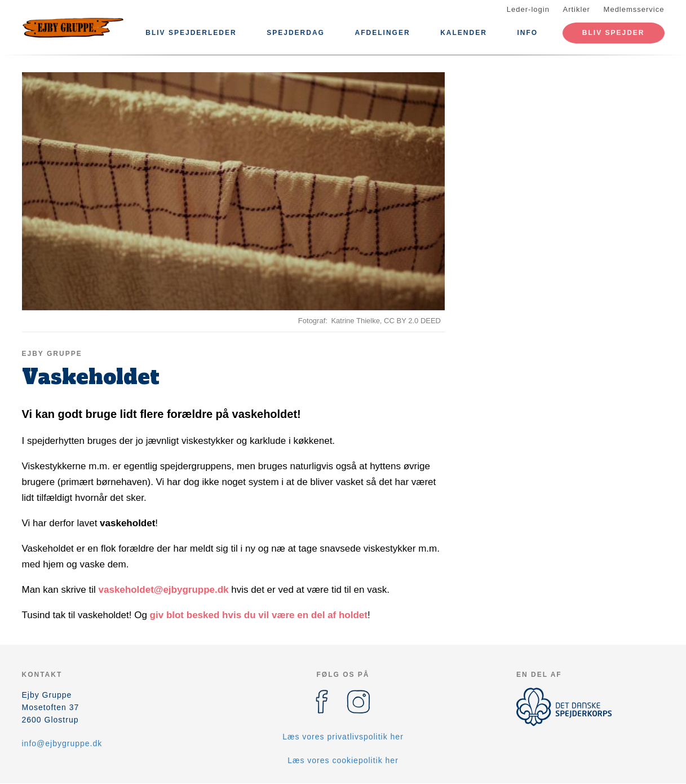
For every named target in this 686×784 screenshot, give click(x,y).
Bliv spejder (614, 33)
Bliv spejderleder (191, 33)
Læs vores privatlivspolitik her (343, 737)
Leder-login (528, 9)
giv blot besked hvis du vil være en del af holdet (259, 615)
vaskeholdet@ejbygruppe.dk (164, 590)
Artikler (577, 9)
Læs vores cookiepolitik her (343, 760)
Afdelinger (383, 33)
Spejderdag (296, 33)
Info (528, 33)
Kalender (464, 33)
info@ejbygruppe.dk (62, 743)
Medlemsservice (634, 9)
